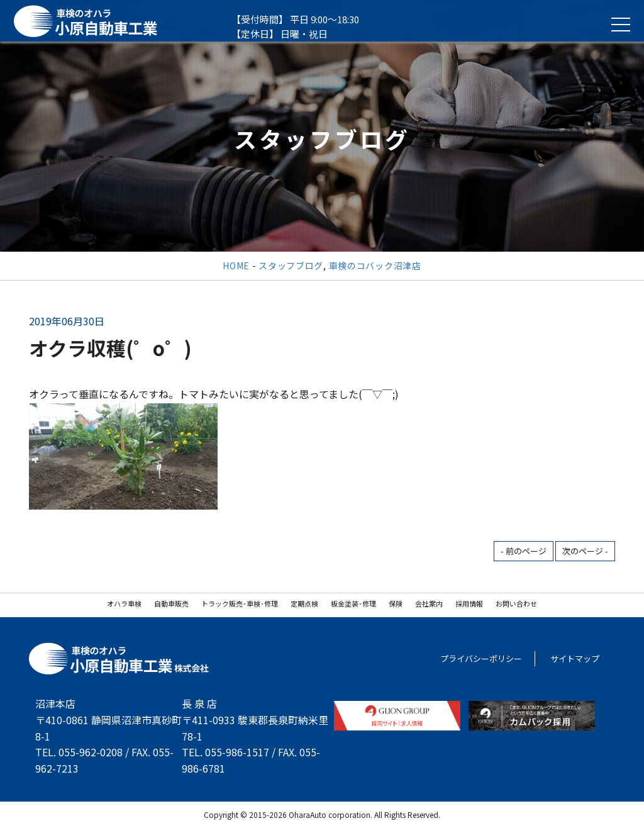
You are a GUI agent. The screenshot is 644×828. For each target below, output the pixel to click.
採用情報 (469, 603)
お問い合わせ (516, 603)
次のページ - (585, 551)
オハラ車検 (124, 603)
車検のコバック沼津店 (375, 266)
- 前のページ (524, 551)
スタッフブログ (291, 266)
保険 (396, 603)
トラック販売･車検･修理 (240, 603)
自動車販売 (171, 603)
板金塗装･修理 (353, 603)
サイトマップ (575, 658)
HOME (236, 266)
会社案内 (429, 603)
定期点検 (304, 603)
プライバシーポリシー (481, 658)
